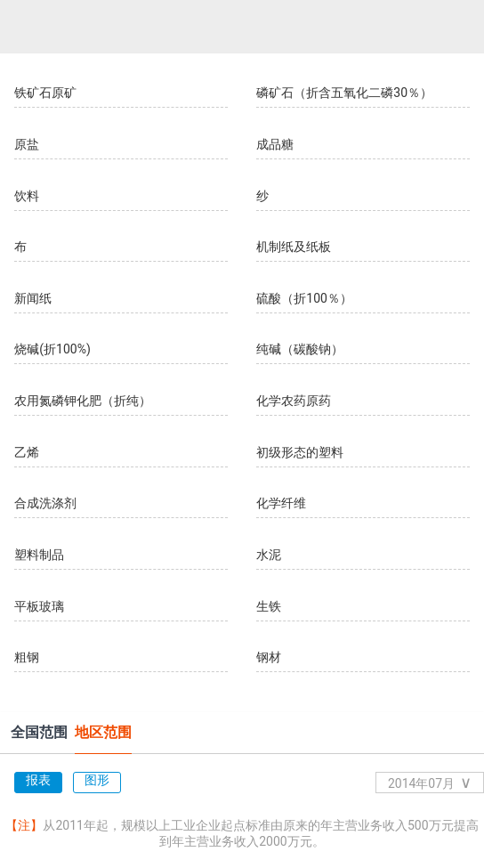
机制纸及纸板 (294, 247)
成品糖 (275, 144)
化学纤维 (281, 503)
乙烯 (27, 452)
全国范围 (39, 732)
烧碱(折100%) (52, 349)
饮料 (27, 196)
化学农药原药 (294, 401)
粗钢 (27, 657)
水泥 (269, 555)
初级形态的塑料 (300, 452)
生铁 (269, 606)
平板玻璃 (39, 606)
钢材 (269, 657)
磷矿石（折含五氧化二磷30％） (344, 93)
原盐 (27, 144)
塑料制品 (39, 555)
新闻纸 (33, 298)
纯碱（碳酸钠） (300, 349)
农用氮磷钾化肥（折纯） (83, 401)
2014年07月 (430, 782)
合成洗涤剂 (45, 503)
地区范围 (103, 732)
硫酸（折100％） (304, 298)
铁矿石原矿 (45, 93)
